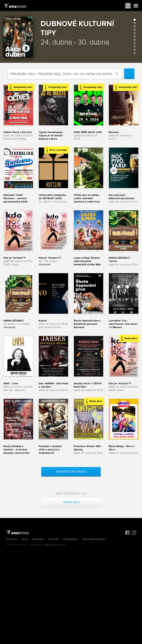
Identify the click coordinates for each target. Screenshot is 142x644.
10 (135, 50)
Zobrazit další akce (71, 472)
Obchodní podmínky (94, 539)
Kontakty (12, 539)
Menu (136, 6)
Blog (25, 539)
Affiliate (54, 539)
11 (135, 53)
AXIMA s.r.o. (36, 545)
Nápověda (38, 539)
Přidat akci (71, 502)
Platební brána (51, 545)
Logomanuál (71, 539)
